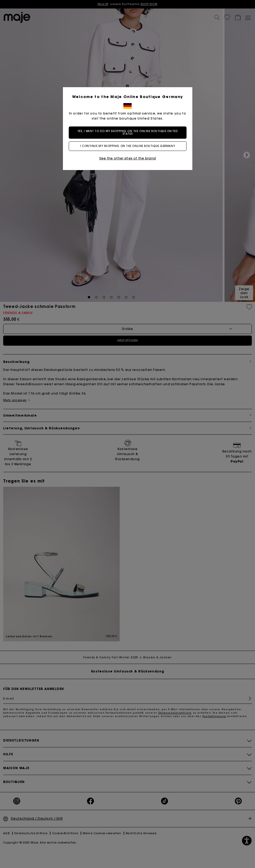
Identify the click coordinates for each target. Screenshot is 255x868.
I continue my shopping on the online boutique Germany (127, 146)
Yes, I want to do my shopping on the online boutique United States (127, 132)
